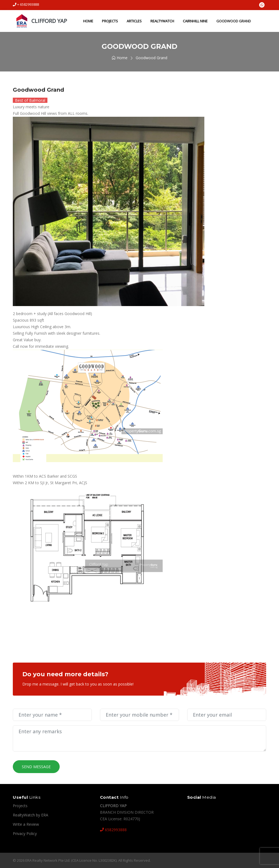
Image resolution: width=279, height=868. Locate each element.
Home (87, 21)
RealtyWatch (161, 21)
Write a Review (26, 824)
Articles (133, 21)
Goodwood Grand (233, 21)
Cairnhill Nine (194, 21)
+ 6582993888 (26, 4)
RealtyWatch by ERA (31, 815)
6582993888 (113, 830)
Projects (109, 21)
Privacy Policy (25, 833)
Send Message (36, 767)
